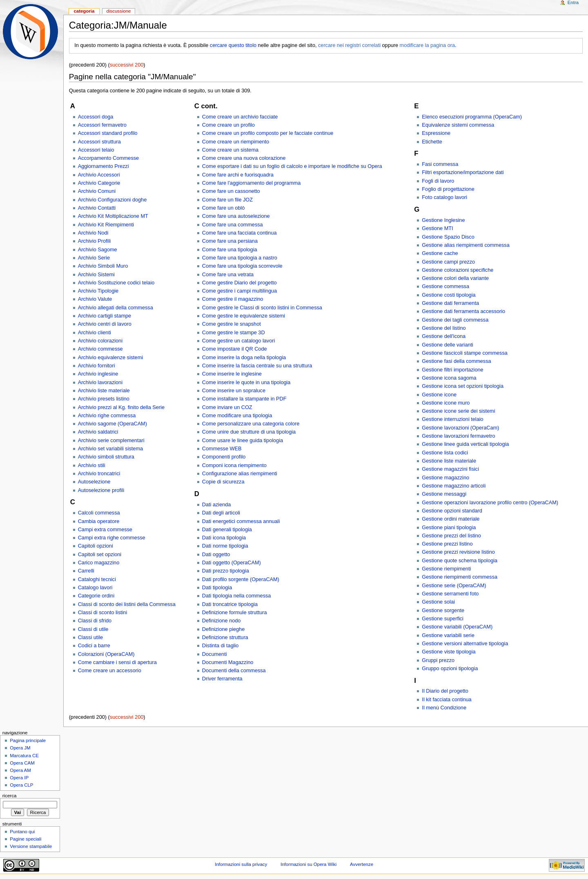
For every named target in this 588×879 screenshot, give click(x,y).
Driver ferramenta (222, 679)
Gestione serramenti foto (450, 594)
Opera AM (20, 770)
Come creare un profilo (228, 125)
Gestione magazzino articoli (454, 486)
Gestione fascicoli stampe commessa (464, 353)
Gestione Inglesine (443, 220)
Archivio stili (92, 465)
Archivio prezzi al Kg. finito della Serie (121, 407)
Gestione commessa (445, 286)
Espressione (436, 133)
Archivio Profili (94, 241)
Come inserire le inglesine (232, 374)
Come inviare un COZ (227, 407)
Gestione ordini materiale (451, 519)
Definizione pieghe (223, 629)
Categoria (84, 11)
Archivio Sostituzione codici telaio (116, 283)
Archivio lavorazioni (100, 382)
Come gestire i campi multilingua (239, 291)
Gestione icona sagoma (449, 378)
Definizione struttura (225, 637)
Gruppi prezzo (438, 660)
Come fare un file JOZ (227, 200)
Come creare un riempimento (236, 142)
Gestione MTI (437, 228)
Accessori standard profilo (108, 133)
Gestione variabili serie (448, 635)
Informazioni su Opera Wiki (308, 864)
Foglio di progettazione (448, 189)
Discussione (119, 11)
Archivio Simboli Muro (103, 266)
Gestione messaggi (444, 494)
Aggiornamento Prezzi (104, 166)
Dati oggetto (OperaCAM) (232, 563)
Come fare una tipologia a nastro (240, 258)
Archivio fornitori (97, 366)
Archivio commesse (100, 349)
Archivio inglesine (98, 374)
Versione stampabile (31, 846)
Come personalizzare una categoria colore (251, 424)
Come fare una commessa (233, 225)
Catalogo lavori (95, 588)
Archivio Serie (94, 258)
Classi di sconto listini (103, 613)
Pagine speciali (26, 839)
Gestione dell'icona (444, 336)
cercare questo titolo (233, 45)
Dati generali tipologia (227, 530)
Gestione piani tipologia (449, 528)
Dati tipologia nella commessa (237, 596)
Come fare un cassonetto (231, 191)
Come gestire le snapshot (232, 324)
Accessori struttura (99, 142)
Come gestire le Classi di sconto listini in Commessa (262, 308)
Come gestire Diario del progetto (239, 283)
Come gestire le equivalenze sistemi (244, 316)
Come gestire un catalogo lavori (238, 341)
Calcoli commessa (99, 513)
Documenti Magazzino (228, 662)
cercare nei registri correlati (349, 45)
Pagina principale (28, 740)
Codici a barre (94, 646)
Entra (573, 2)
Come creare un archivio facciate (240, 117)
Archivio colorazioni (100, 341)
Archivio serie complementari (111, 441)
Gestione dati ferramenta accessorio (463, 311)
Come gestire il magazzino (233, 299)
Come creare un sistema (230, 150)
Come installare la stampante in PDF (244, 399)
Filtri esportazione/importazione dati (463, 172)
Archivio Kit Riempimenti (106, 225)
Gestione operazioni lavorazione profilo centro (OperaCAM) (490, 503)
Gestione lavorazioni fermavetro (458, 436)
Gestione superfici (443, 619)
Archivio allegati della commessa (116, 308)
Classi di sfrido (95, 621)
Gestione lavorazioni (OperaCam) (460, 428)
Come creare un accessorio (110, 671)
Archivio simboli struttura (106, 457)
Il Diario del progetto (445, 691)
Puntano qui (22, 832)
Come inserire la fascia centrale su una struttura (257, 366)
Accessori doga (96, 117)
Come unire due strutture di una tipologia (249, 432)
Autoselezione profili (101, 490)
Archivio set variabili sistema (110, 449)
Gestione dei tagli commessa (455, 320)
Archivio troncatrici (99, 474)
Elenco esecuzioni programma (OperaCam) (472, 117)
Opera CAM (22, 763)
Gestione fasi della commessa (456, 361)
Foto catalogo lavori (444, 197)
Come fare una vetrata (228, 275)
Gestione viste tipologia (449, 652)
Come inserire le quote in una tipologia (246, 382)
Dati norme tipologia (225, 546)
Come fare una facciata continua (239, 233)
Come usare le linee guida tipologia (243, 441)
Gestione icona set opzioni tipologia (463, 386)
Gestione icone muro (446, 403)
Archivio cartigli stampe (105, 316)
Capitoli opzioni (96, 546)
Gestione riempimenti (446, 569)
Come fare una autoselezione (236, 216)
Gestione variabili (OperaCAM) (457, 627)
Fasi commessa (440, 164)
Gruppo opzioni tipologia (450, 669)
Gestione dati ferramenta (450, 303)
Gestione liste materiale (449, 461)
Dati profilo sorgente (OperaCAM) (241, 579)
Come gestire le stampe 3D (234, 333)
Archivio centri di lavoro (105, 324)
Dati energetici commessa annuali (241, 521)
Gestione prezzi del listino (451, 536)
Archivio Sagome (98, 250)
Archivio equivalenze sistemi (110, 358)
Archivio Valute (95, 299)
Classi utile (90, 637)
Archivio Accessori (99, 175)
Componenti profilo (224, 457)
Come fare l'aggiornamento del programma (252, 183)
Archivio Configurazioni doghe (112, 200)
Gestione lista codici (445, 453)
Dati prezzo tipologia (226, 571)
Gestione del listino (444, 328)
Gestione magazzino (445, 478)
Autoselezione (94, 482)
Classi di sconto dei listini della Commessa (127, 604)
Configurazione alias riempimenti (240, 474)
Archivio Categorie (99, 183)
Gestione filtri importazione (452, 370)
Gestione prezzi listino (447, 544)
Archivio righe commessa (107, 416)
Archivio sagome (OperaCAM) (112, 424)
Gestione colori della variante (455, 278)
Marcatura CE (24, 756)
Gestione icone (439, 395)
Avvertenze (362, 864)
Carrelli (86, 571)
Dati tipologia (217, 588)
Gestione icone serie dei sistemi (458, 411)
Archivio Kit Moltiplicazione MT (113, 216)
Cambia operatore (99, 521)
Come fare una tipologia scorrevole (242, 266)
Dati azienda (217, 505)
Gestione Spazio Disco (448, 237)
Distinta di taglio (220, 646)
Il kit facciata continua (447, 700)
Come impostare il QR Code (235, 349)
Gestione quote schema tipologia (460, 561)
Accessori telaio (96, 150)
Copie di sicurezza (223, 482)
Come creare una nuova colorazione (244, 158)
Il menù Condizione (444, 708)
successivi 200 (127, 65)
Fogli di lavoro (438, 181)
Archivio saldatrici (98, 432)
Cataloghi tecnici (97, 579)
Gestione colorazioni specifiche (458, 270)
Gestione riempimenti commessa (460, 577)
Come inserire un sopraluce (234, 391)
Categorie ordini (96, 596)
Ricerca (10, 796)
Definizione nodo (222, 621)
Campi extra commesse (105, 530)
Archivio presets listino (104, 399)
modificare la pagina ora (427, 45)
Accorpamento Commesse (109, 158)
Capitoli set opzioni (100, 555)
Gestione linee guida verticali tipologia (465, 444)
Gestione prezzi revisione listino (458, 552)
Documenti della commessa (234, 671)
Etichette (432, 142)
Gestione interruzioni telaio (452, 419)
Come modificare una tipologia (237, 416)
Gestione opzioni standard (452, 511)
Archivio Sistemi (96, 275)
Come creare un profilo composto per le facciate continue (268, 133)
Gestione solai (438, 602)
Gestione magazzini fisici (450, 469)
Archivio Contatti (97, 208)
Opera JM (20, 748)
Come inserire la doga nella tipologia (244, 358)
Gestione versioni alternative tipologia (465, 644)
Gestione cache (440, 253)
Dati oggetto (216, 555)
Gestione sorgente (443, 611)
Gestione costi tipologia (449, 295)
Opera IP (19, 778)
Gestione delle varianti (448, 345)
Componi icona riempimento (234, 465)
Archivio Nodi (93, 233)
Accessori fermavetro (102, 125)
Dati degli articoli (221, 513)
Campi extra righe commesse (112, 538)
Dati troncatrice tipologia (230, 604)
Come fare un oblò (223, 208)
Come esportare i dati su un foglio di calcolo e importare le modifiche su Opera (292, 166)
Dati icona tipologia (224, 538)
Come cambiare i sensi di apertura (117, 662)
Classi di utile (93, 629)
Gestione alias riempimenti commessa (465, 245)
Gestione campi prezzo (448, 262)
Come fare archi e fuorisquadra (238, 175)
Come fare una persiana (230, 241)
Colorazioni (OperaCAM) (106, 654)
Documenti (215, 654)
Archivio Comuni (97, 191)
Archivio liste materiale (104, 391)
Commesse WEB (222, 449)
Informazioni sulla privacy (241, 864)
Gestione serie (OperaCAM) (454, 586)
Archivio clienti (95, 333)
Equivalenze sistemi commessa (458, 125)
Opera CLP (21, 785)
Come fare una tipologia (230, 250)
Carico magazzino (99, 563)
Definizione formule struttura (235, 613)
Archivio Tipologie (98, 291)
